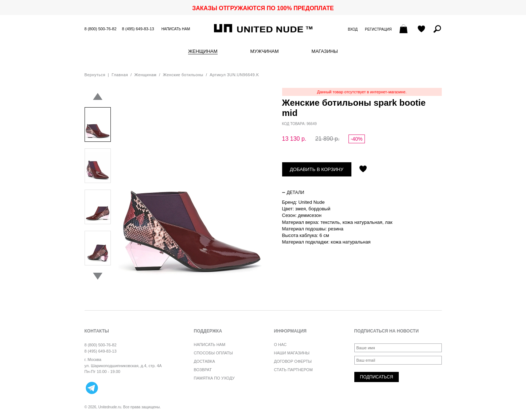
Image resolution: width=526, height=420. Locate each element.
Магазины (325, 51)
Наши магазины (292, 353)
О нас (280, 345)
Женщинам (203, 51)
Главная (120, 75)
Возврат (203, 370)
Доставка (204, 361)
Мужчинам (265, 51)
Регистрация (378, 29)
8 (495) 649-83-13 (138, 29)
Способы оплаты (213, 353)
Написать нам (176, 29)
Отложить (363, 170)
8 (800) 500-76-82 (101, 29)
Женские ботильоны (183, 75)
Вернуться (95, 75)
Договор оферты (293, 361)
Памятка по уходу (214, 378)
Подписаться (377, 377)
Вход (353, 29)
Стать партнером (293, 370)
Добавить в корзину (317, 169)
